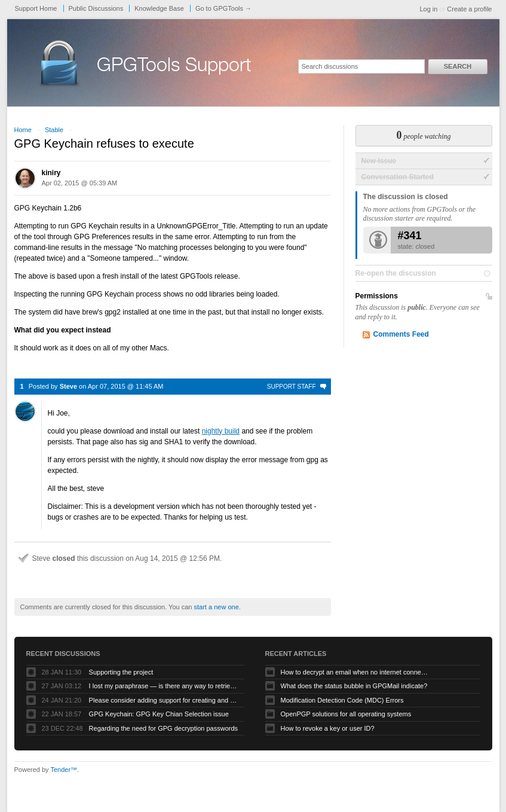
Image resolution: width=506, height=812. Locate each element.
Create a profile (469, 9)
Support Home (36, 8)
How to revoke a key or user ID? (328, 728)
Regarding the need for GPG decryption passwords (163, 728)
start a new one (217, 607)
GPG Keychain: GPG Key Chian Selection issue (159, 714)
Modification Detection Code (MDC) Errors (342, 700)
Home (23, 130)
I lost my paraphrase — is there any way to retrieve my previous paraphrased (164, 686)
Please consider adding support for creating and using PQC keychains (164, 700)
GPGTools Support (174, 67)
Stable (54, 130)
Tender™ (64, 770)
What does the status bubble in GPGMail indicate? (354, 686)
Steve (68, 386)
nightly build (221, 431)
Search (458, 66)
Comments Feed (401, 334)
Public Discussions (96, 8)
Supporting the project (121, 672)
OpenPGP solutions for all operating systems (346, 714)
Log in (428, 9)
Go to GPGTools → (223, 8)
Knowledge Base (159, 8)
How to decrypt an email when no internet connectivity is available (355, 672)
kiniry (51, 173)
